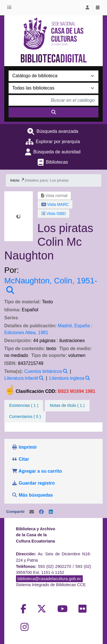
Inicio (15, 180)
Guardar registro (34, 483)
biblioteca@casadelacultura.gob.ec (49, 579)
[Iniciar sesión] (87, 8)
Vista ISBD (53, 214)
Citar (20, 459)
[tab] (67, 406)
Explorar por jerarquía (58, 142)
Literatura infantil (21, 378)
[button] (11, 8)
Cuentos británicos (43, 371)
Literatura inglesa (67, 378)
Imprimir (24, 447)
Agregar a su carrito (37, 471)
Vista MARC (55, 204)
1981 (43, 333)
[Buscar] (53, 112)
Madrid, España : (75, 326)
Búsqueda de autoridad (57, 152)
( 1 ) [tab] (24, 405)
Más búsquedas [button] (33, 495)
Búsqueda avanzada (57, 131)
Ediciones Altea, (21, 333)
